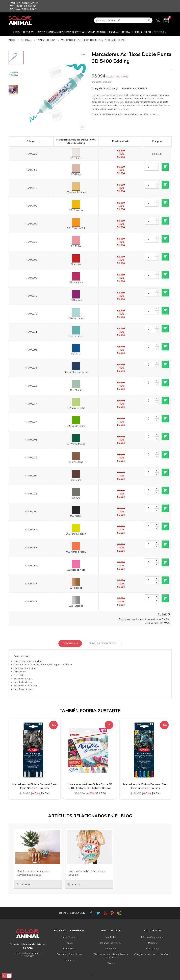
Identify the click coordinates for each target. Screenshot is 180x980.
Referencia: (128, 88)
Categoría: (97, 88)
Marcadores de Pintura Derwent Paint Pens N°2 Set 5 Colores (145, 786)
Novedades (111, 949)
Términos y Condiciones (69, 954)
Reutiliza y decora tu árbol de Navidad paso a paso (34, 873)
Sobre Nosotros (69, 937)
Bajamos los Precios (111, 943)
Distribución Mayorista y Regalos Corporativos (111, 956)
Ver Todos (111, 937)
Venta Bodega (111, 88)
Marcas (111, 963)
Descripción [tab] (70, 643)
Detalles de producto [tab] (103, 643)
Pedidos (152, 943)
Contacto (69, 960)
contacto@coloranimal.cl (28, 953)
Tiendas (69, 943)
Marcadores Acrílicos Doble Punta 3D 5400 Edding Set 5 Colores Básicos (90, 786)
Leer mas (23, 884)
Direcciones (152, 949)
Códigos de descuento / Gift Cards (152, 954)
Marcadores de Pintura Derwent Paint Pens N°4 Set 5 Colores (35, 786)
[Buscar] (123, 20)
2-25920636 (28, 956)
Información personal (152, 937)
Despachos (69, 949)
